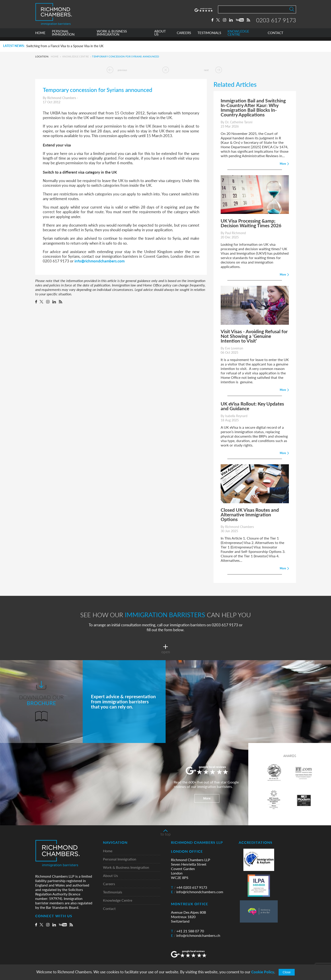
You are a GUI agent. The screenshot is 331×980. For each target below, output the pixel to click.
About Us (110, 876)
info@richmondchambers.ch (196, 935)
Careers (109, 884)
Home (55, 56)
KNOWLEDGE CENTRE (238, 36)
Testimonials (113, 892)
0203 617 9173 (276, 22)
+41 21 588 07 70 (187, 931)
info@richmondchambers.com (100, 261)
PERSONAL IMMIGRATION (63, 36)
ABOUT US (160, 36)
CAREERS (184, 36)
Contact (109, 909)
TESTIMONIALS (209, 36)
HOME (40, 36)
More (207, 798)
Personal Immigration (120, 859)
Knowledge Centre (76, 56)
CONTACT (275, 36)
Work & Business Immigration (126, 867)
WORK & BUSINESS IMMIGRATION (112, 36)
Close (287, 972)
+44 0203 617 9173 (189, 887)
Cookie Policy (263, 972)
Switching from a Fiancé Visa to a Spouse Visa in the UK (65, 46)
